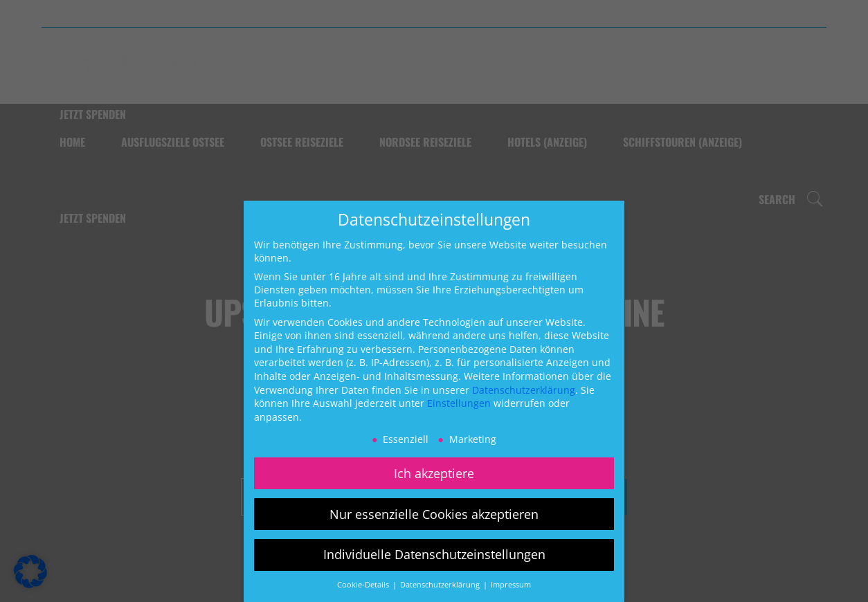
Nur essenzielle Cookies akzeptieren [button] (434, 514)
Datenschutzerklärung (524, 390)
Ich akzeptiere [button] (434, 473)
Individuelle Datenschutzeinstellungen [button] (434, 554)
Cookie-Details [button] (364, 585)
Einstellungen (459, 403)
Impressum (511, 585)
